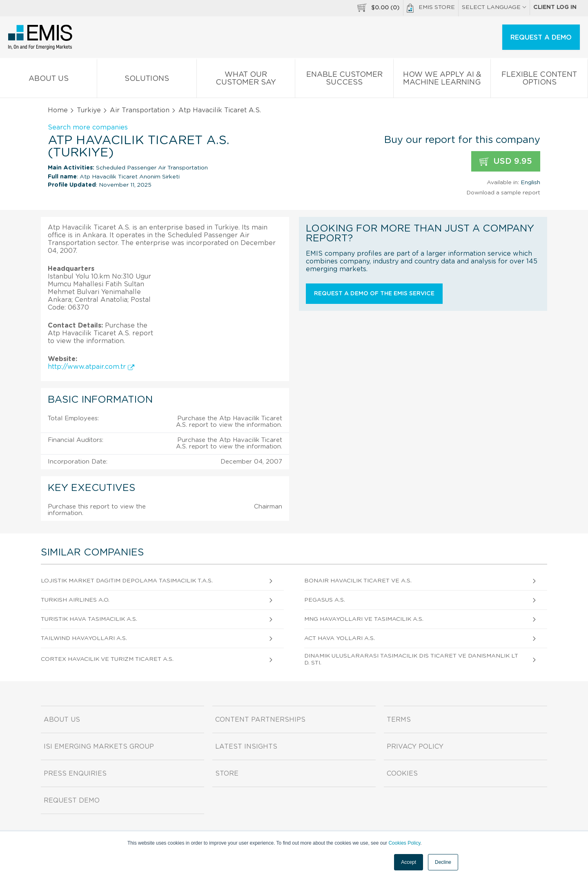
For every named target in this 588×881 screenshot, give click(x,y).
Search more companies (88, 127)
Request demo (72, 801)
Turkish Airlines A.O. (75, 600)
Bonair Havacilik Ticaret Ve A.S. (358, 581)
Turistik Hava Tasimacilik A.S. (89, 619)
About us (48, 80)
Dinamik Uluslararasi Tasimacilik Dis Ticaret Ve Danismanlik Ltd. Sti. (411, 659)
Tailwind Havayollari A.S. (84, 638)
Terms (399, 720)
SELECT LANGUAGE (494, 7)
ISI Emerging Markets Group (99, 747)
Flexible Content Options (539, 80)
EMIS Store (431, 8)
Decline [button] (443, 862)
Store (227, 774)
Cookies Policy (404, 843)
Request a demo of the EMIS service (374, 294)
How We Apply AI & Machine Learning (442, 80)
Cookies (402, 774)
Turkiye (89, 110)
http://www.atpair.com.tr (91, 367)
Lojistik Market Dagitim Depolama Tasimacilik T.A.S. (127, 581)
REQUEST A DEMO (541, 38)
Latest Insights (246, 747)
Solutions (147, 80)
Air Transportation (140, 110)
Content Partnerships (260, 720)
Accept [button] (409, 862)
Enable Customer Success (344, 80)
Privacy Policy (415, 747)
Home (58, 110)
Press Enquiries (75, 774)
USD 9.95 (506, 162)
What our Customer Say (246, 80)
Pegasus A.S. (325, 600)
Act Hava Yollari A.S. (340, 638)
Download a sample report (503, 193)
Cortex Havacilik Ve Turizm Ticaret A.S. (107, 659)
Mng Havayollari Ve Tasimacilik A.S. (364, 619)
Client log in (555, 7)
